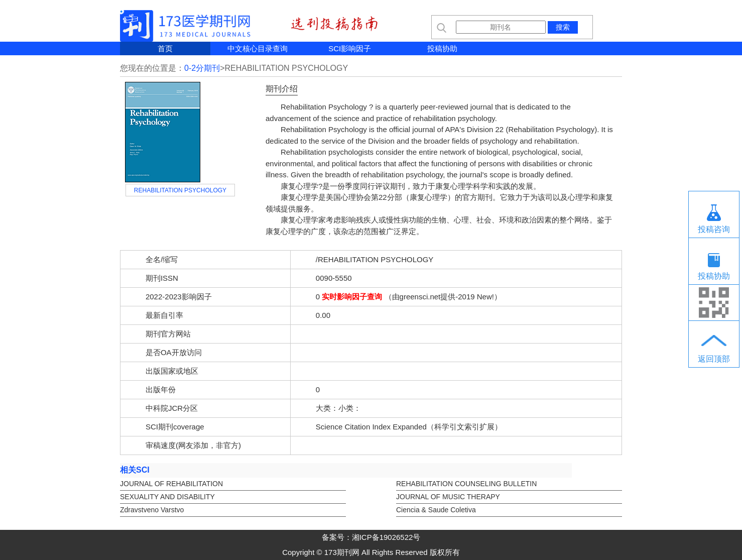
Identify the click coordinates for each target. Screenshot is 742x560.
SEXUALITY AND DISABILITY (167, 497)
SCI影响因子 (350, 48)
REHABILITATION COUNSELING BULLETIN (466, 484)
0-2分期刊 (202, 68)
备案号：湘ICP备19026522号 (371, 537)
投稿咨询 (714, 229)
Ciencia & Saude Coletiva (436, 510)
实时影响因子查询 (352, 297)
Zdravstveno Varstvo (152, 510)
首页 (165, 48)
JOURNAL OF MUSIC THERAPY (448, 497)
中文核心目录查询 (258, 48)
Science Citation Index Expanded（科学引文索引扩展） (409, 427)
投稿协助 (442, 48)
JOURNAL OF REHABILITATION (171, 484)
